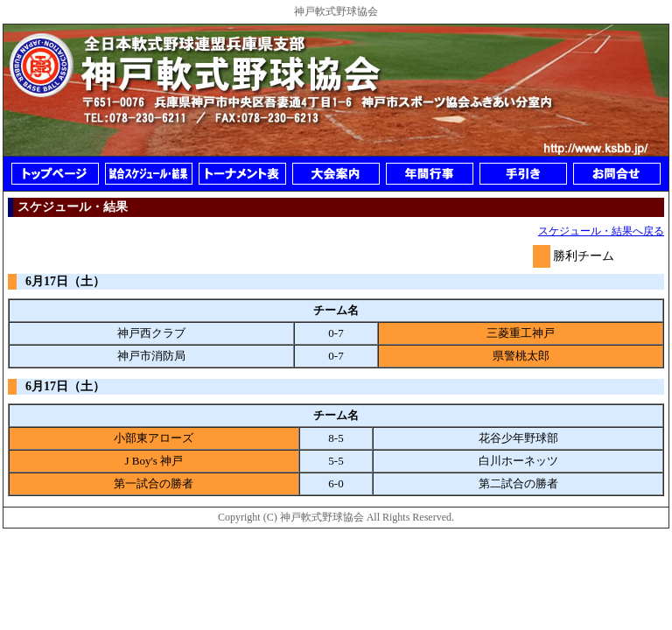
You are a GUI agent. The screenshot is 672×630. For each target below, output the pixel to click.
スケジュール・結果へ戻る (601, 231)
